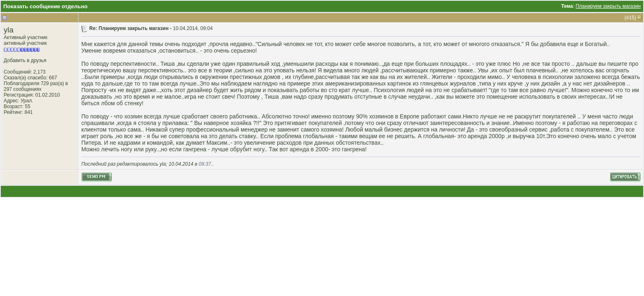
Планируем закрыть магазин (608, 6)
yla (9, 30)
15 (631, 18)
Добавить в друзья (25, 60)
